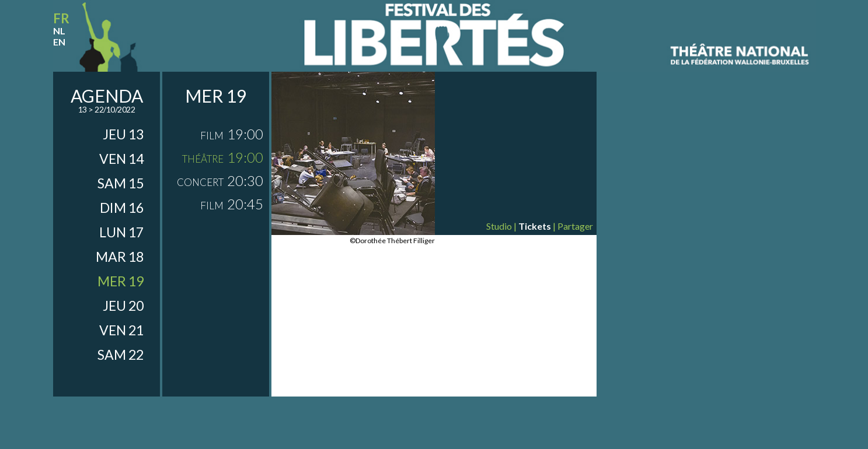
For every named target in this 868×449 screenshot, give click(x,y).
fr (61, 18)
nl (59, 31)
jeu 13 (123, 134)
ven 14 (121, 159)
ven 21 (121, 330)
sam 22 (121, 355)
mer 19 (121, 281)
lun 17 (121, 232)
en (59, 42)
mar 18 (120, 257)
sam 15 (121, 183)
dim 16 (122, 208)
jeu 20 (123, 306)
